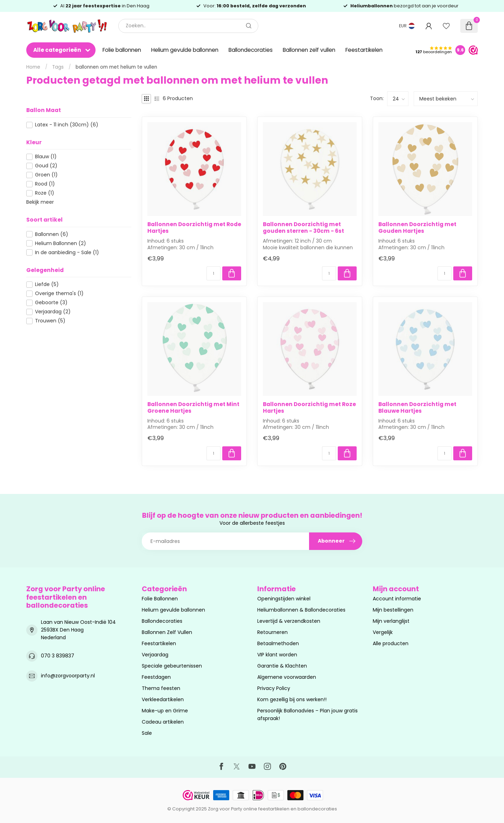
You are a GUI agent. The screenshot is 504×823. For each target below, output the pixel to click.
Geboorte (51, 303)
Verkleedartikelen (163, 699)
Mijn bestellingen (393, 610)
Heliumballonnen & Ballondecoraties (301, 610)
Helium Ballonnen (61, 243)
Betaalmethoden (278, 643)
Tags (58, 67)
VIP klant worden (277, 655)
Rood (45, 184)
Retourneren (272, 632)
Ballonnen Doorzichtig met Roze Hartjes (309, 408)
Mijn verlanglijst (391, 621)
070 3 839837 (58, 656)
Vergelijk (383, 632)
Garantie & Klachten (282, 666)
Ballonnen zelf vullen (309, 50)
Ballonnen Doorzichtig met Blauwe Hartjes (417, 408)
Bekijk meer (40, 202)
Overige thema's (59, 294)
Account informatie (397, 599)
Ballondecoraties (251, 50)
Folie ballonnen (122, 50)
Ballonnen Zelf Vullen (167, 632)
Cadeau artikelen (163, 722)
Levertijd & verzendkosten (289, 621)
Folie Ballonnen (160, 599)
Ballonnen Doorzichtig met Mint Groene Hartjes (193, 408)
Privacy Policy (274, 688)
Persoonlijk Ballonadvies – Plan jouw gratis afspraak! (307, 714)
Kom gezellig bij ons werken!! (292, 699)
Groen (46, 175)
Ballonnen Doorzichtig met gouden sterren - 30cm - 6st (303, 228)
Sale (147, 733)
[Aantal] (213, 273)
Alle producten (391, 643)
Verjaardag (53, 312)
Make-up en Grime (165, 711)
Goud (46, 166)
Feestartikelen (364, 50)
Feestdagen (156, 677)
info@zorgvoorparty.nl (68, 676)
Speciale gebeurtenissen (172, 666)
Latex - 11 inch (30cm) (67, 125)
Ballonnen (52, 234)
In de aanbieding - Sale (67, 253)
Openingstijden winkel (284, 599)
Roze (45, 193)
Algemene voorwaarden (287, 677)
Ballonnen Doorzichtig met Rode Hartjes (194, 228)
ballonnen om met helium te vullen (116, 67)
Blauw (46, 157)
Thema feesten (161, 688)
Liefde (47, 284)
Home (33, 67)
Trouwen (50, 321)
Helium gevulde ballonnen (185, 50)
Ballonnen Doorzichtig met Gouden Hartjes (417, 228)
